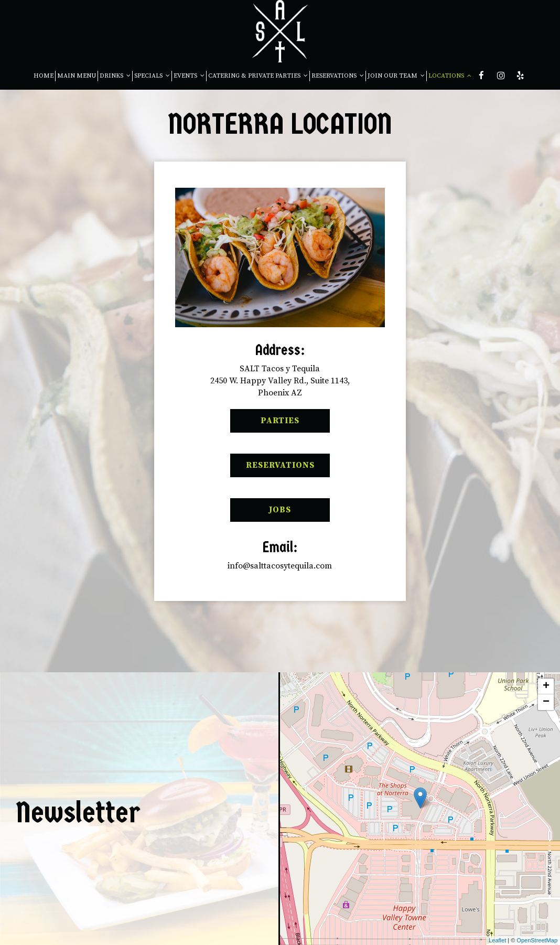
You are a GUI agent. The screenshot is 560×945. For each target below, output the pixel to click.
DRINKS (115, 76)
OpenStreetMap (537, 940)
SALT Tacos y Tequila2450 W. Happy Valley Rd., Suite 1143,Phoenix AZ (280, 381)
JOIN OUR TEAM (396, 76)
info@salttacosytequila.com (280, 566)
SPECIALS (152, 76)
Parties (265, 424)
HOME (44, 76)
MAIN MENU (77, 76)
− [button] (546, 702)
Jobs (261, 513)
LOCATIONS (450, 76)
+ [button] (546, 686)
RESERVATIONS (338, 76)
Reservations (272, 468)
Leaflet (497, 940)
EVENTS (189, 76)
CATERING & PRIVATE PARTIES (258, 76)
